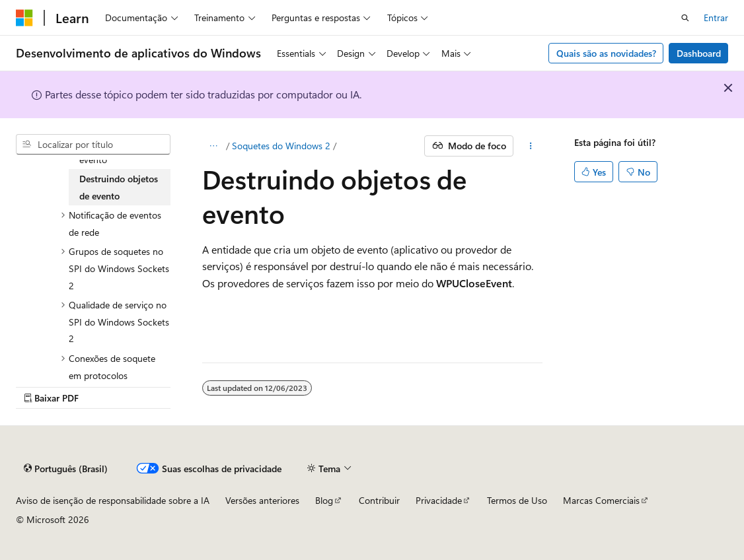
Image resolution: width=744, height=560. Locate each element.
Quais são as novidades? (606, 53)
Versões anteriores (262, 500)
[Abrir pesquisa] (685, 18)
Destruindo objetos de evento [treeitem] (119, 187)
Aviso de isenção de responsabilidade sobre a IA (113, 500)
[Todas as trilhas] (214, 146)
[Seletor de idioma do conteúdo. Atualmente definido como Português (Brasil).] (66, 468)
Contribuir (379, 500)
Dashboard (699, 53)
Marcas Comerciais (601, 500)
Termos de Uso (517, 500)
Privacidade (439, 500)
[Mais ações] (530, 146)
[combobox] (93, 145)
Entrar (716, 17)
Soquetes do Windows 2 (281, 146)
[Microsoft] (24, 18)
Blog (324, 500)
